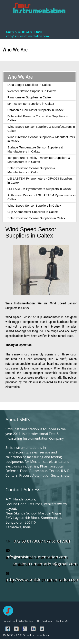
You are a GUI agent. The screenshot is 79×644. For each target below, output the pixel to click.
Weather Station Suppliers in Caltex (32, 91)
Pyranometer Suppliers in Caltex (29, 97)
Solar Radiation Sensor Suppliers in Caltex (36, 218)
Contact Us (62, 621)
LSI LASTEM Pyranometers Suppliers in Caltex (39, 189)
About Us (10, 621)
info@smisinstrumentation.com (36, 557)
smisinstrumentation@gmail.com (45, 564)
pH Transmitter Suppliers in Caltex (31, 104)
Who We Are (26, 621)
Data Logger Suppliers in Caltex (29, 85)
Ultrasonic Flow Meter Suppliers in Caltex (36, 110)
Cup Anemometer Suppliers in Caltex (33, 212)
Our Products (44, 621)
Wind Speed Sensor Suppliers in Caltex (34, 205)
